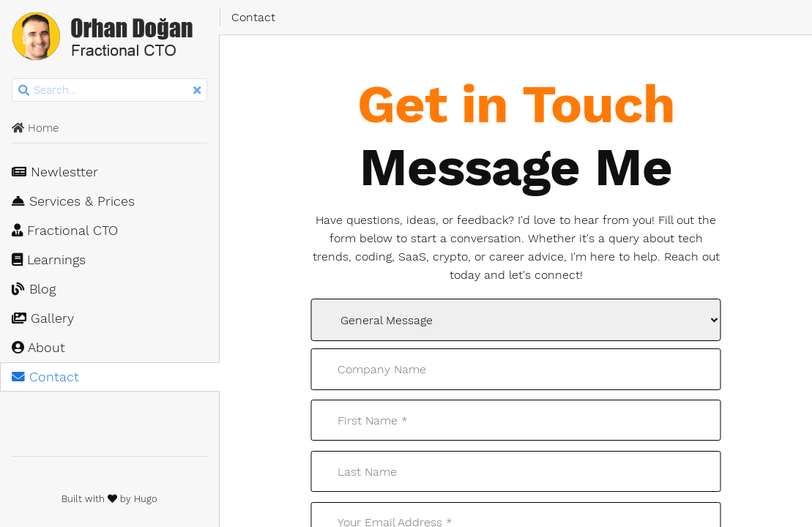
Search (13, 79)
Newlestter (55, 172)
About (38, 348)
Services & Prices (73, 201)
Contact (45, 377)
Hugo (146, 499)
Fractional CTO (65, 231)
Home (35, 128)
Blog (34, 289)
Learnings (49, 260)
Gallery (43, 318)
